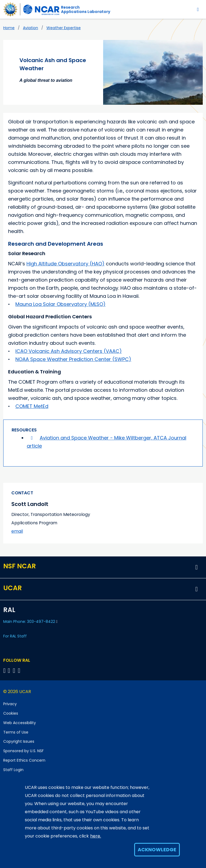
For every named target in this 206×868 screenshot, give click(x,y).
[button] (197, 567)
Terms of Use (16, 732)
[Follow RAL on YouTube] (15, 671)
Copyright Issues (19, 741)
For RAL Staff (15, 636)
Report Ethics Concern (24, 760)
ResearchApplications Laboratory (86, 9)
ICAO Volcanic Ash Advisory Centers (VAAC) (69, 351)
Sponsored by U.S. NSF (23, 751)
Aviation (31, 28)
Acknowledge (157, 850)
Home (9, 28)
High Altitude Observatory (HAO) (65, 264)
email (17, 531)
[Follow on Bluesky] (4, 671)
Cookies (11, 713)
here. (96, 836)
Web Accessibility (20, 723)
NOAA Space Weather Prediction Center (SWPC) (73, 359)
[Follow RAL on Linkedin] (10, 671)
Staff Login (13, 770)
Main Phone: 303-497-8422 (30, 622)
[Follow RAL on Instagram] (20, 671)
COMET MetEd (32, 406)
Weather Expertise (64, 28)
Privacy (10, 704)
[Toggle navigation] (198, 9)
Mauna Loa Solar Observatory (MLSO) (60, 304)
